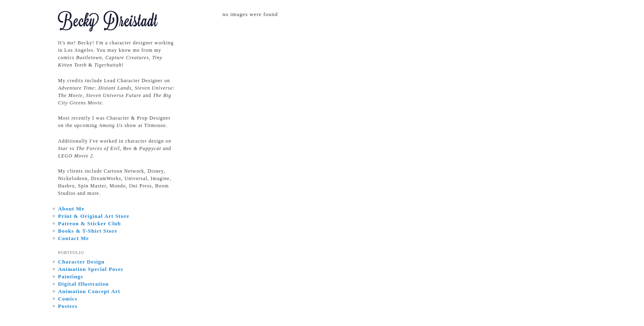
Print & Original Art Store (94, 216)
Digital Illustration (83, 284)
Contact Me (73, 238)
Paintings (70, 276)
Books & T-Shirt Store (88, 231)
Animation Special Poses (91, 269)
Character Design (81, 262)
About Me (71, 209)
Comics (68, 299)
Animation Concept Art (89, 291)
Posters (68, 306)
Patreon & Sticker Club (89, 223)
